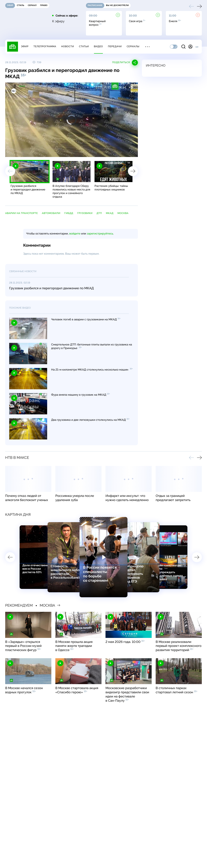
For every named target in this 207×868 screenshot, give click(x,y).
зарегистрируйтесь (100, 234)
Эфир (25, 46)
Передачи (115, 46)
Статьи (84, 46)
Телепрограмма (45, 46)
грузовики (85, 213)
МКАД (110, 213)
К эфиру (58, 21)
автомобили (51, 213)
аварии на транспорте (21, 213)
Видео (98, 46)
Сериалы (133, 46)
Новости (68, 46)
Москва (123, 213)
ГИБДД (69, 213)
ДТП (99, 213)
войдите (75, 234)
